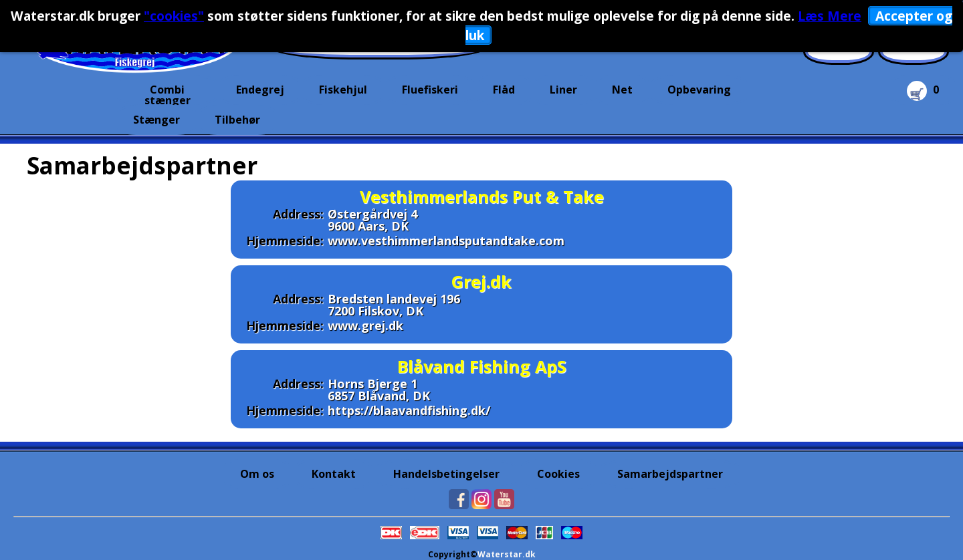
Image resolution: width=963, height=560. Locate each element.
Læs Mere (830, 16)
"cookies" (174, 16)
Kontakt (334, 474)
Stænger (156, 120)
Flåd (504, 90)
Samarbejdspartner (670, 474)
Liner (563, 90)
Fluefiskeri (430, 90)
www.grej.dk (365, 325)
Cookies (558, 474)
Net (622, 90)
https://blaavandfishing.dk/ (409, 410)
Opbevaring (699, 90)
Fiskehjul (343, 90)
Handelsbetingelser (446, 474)
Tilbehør (237, 120)
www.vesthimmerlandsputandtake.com (446, 241)
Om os (257, 474)
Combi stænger (168, 94)
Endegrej (260, 90)
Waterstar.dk (507, 554)
